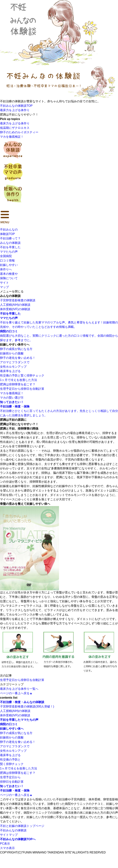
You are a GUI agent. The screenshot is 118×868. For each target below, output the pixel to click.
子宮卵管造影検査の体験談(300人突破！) (27, 706)
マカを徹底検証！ (12, 137)
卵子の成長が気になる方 (16, 349)
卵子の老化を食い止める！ (18, 358)
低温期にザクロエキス (15, 128)
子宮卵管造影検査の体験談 (18, 300)
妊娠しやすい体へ (12, 729)
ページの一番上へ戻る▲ (16, 693)
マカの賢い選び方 (12, 398)
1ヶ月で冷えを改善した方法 (19, 380)
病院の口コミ (9, 724)
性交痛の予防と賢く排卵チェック (22, 375)
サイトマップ (9, 835)
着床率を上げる (10, 371)
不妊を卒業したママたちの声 (19, 720)
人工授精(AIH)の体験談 (15, 305)
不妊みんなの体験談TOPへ (18, 839)
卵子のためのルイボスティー (19, 132)
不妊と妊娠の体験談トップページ (22, 826)
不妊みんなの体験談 (13, 830)
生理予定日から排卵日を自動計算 (22, 389)
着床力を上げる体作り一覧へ (19, 689)
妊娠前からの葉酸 (12, 353)
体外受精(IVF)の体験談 (15, 309)
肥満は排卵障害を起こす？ (18, 384)
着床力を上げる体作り (15, 110)
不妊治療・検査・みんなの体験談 (22, 702)
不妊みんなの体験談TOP (16, 106)
